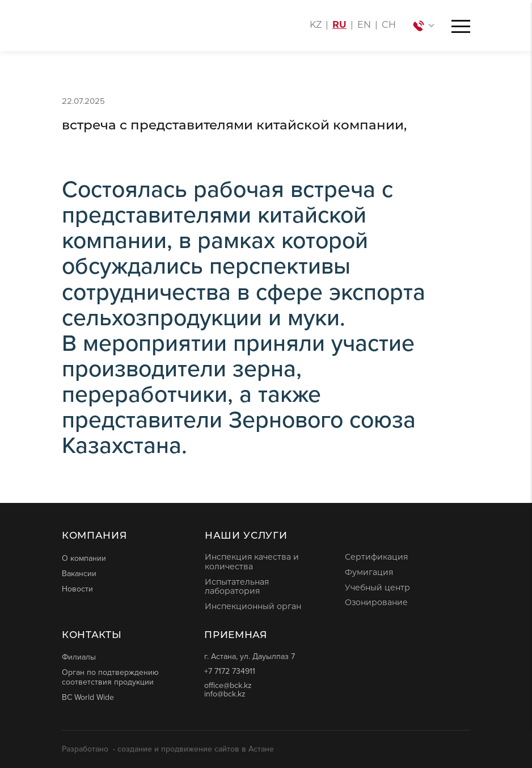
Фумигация (369, 573)
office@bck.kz (228, 685)
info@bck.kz (225, 694)
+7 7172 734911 (230, 671)
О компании (84, 558)
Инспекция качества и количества (252, 563)
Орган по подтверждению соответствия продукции (110, 677)
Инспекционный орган (253, 607)
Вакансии (79, 573)
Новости (77, 589)
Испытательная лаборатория (237, 587)
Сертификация (376, 558)
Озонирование (376, 603)
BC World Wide (88, 697)
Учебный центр (377, 588)
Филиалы (79, 657)
